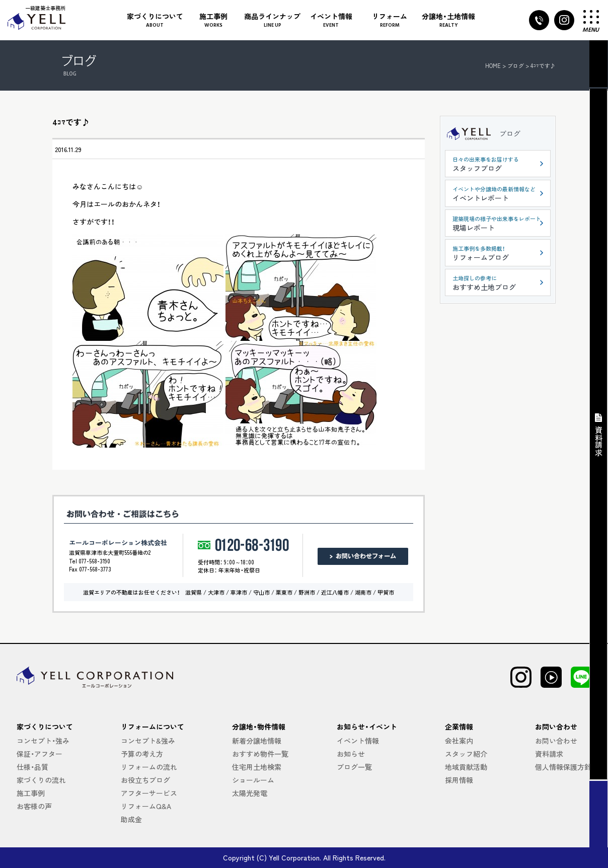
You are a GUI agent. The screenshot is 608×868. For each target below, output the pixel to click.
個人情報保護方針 (563, 767)
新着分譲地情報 (257, 741)
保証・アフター (40, 754)
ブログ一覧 (354, 767)
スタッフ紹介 (466, 754)
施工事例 (31, 793)
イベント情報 (358, 741)
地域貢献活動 (466, 767)
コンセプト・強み (43, 741)
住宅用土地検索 (257, 767)
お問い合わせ (556, 741)
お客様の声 (34, 806)
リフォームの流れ (149, 767)
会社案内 (459, 741)
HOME (493, 65)
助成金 (131, 819)
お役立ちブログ (145, 780)
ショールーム (253, 780)
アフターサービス (149, 793)
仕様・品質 (32, 767)
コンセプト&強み (148, 741)
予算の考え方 (142, 754)
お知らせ (351, 754)
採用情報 (459, 780)
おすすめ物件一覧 (260, 754)
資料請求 (549, 754)
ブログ (510, 133)
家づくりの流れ (41, 780)
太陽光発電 (250, 793)
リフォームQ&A (146, 806)
